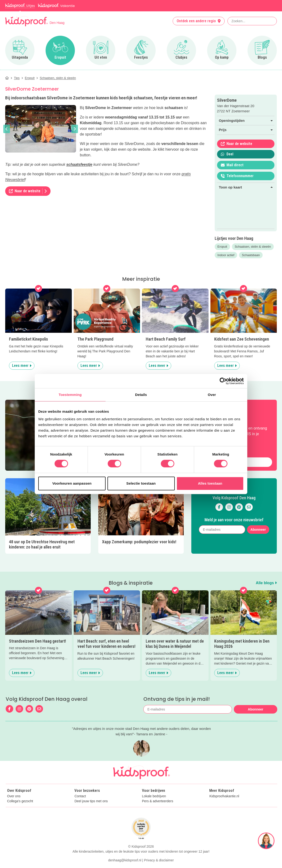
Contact (80, 796)
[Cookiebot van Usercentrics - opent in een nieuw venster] (223, 381)
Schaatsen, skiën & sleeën (253, 247)
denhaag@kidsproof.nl (125, 860)
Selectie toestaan (141, 483)
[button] (7, 129)
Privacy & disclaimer (159, 860)
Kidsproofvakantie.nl (224, 796)
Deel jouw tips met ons (91, 801)
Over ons (14, 796)
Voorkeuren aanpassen (72, 483)
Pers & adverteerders (158, 801)
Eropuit (222, 247)
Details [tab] (141, 395)
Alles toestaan (210, 483)
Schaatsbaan (251, 255)
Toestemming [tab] (70, 395)
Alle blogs (266, 583)
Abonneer (258, 530)
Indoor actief (226, 255)
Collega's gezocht (20, 801)
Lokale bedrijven (154, 796)
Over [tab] (212, 395)
